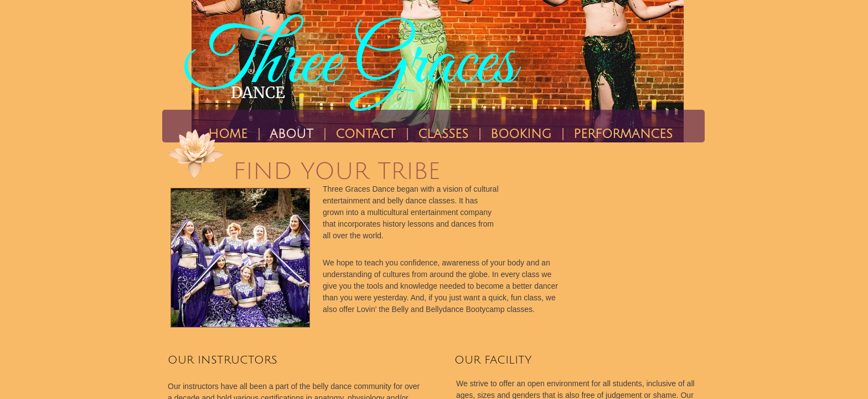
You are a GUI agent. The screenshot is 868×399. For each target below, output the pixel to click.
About (291, 134)
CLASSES (443, 134)
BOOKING (521, 134)
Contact (366, 134)
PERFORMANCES (623, 134)
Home (228, 134)
